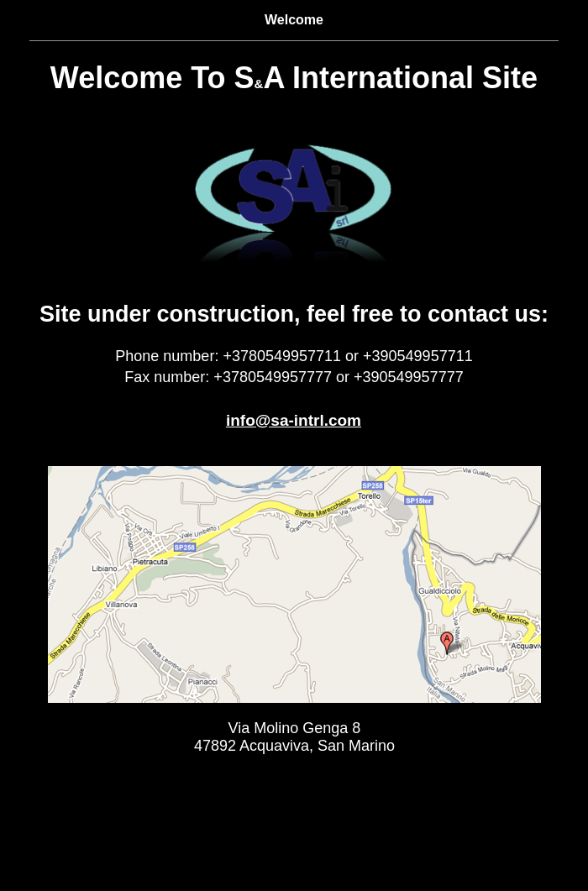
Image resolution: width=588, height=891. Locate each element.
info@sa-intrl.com (294, 420)
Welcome (294, 20)
